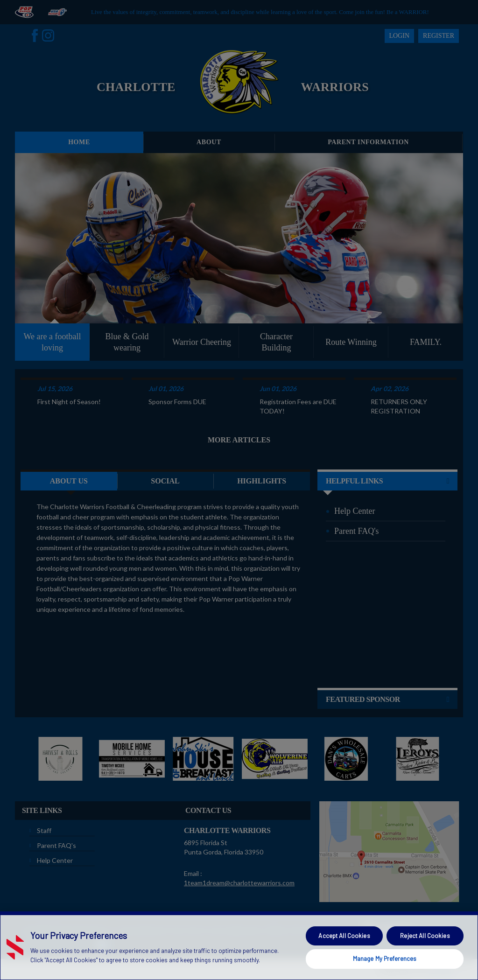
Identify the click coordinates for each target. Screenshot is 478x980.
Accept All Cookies (344, 936)
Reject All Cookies (425, 936)
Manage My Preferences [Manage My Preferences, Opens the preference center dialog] (385, 959)
